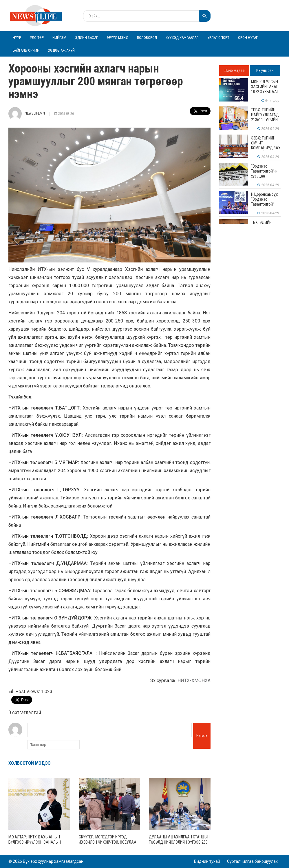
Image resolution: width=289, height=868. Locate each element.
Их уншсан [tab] (265, 70)
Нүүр (17, 38)
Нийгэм (59, 38)
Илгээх (202, 736)
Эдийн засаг (86, 38)
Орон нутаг (248, 38)
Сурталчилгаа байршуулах (252, 861)
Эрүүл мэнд (117, 38)
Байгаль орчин (26, 50)
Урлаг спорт (218, 38)
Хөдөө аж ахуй (61, 50)
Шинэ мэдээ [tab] (234, 70)
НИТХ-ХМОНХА (194, 681)
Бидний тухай (207, 861)
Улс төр (37, 38)
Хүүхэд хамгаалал (182, 38)
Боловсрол (147, 38)
